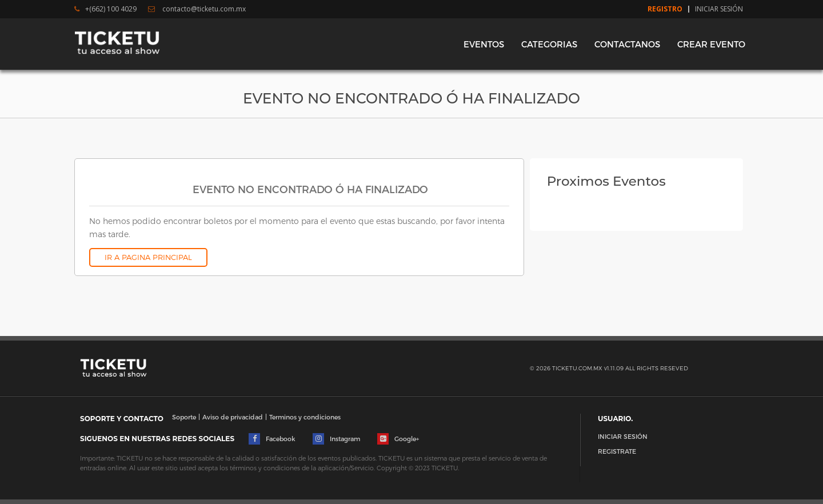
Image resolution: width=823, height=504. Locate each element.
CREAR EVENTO (711, 44)
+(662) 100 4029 (105, 9)
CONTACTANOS (627, 44)
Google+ (398, 439)
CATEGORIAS (549, 44)
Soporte (184, 417)
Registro (665, 9)
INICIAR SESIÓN (623, 436)
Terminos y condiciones (305, 417)
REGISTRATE (617, 451)
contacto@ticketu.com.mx (197, 9)
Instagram (336, 439)
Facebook (272, 439)
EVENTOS (484, 44)
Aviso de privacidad (233, 417)
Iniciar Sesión (719, 9)
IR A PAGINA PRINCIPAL (148, 257)
